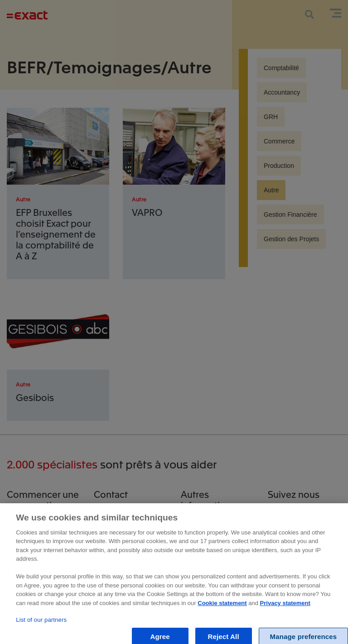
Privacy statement (285, 607)
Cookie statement (222, 607)
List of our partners (41, 624)
